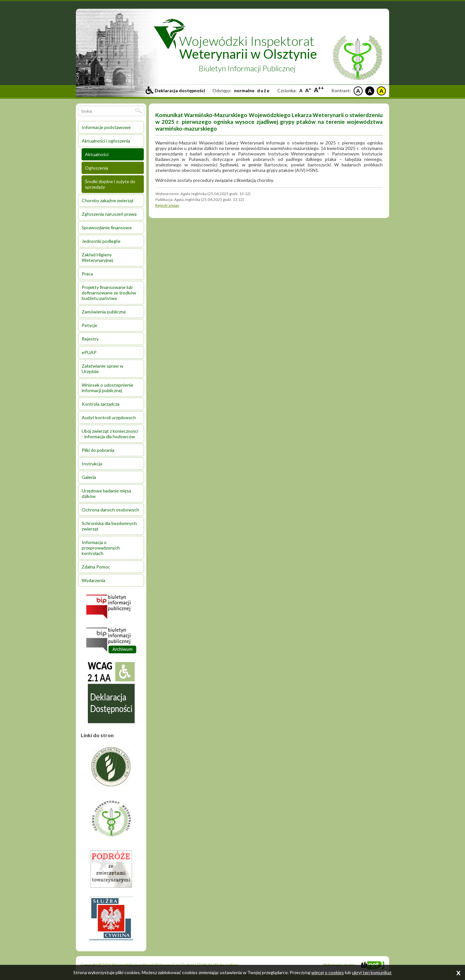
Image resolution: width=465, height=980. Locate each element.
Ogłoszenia (97, 168)
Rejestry (90, 339)
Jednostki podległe (101, 241)
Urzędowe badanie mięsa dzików (106, 493)
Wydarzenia (93, 580)
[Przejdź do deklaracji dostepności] (175, 90)
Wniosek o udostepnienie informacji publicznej (108, 388)
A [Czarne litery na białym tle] (358, 91)
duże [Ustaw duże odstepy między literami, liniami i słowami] (263, 90)
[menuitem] (111, 127)
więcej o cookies (328, 972)
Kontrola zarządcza (101, 404)
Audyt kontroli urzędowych (109, 417)
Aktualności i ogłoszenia (106, 141)
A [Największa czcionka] (319, 90)
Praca (87, 274)
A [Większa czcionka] (308, 90)
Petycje (89, 325)
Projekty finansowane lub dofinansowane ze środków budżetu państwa (109, 293)
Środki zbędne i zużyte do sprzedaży (110, 184)
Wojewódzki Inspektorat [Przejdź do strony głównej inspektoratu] (248, 47)
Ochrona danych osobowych (110, 510)
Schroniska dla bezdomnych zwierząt (109, 526)
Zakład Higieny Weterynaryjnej (97, 257)
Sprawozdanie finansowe (107, 228)
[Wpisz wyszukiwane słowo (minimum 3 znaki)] (107, 111)
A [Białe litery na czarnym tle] (370, 91)
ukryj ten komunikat (372, 972)
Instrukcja (92, 464)
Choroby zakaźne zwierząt (108, 200)
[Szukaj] (138, 111)
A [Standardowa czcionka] (301, 90)
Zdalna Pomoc (96, 567)
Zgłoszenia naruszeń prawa (109, 214)
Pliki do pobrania (98, 450)
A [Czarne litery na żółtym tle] (381, 91)
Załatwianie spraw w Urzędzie (103, 369)
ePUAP (89, 352)
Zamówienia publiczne (104, 312)
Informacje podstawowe (106, 127)
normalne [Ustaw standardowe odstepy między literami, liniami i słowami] (244, 90)
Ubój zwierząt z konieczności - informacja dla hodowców (110, 434)
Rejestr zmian (167, 205)
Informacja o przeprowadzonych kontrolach (101, 548)
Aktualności (97, 154)
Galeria (89, 477)
